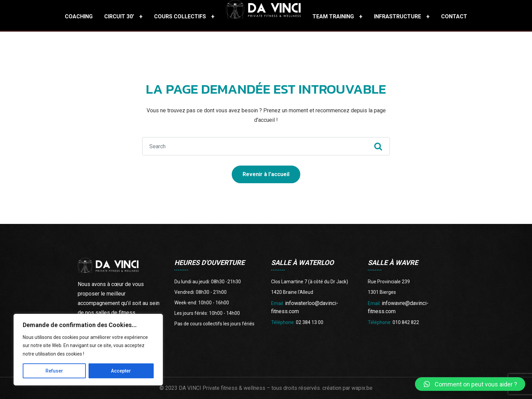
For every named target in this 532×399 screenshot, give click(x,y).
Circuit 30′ (119, 16)
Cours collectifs (180, 16)
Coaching (79, 16)
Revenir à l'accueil (266, 174)
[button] (470, 384)
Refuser (54, 371)
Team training (333, 16)
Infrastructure (397, 16)
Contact (454, 16)
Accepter (121, 371)
